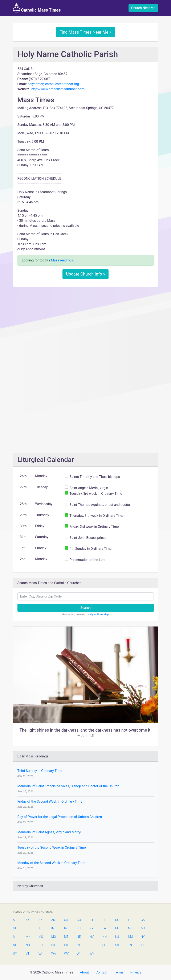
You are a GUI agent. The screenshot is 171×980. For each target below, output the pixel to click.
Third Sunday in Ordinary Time (40, 771)
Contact (101, 972)
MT (66, 937)
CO (79, 920)
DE (104, 920)
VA (40, 954)
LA (104, 928)
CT (91, 920)
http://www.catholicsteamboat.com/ (58, 89)
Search (85, 608)
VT (27, 954)
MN (28, 937)
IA (66, 928)
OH (41, 945)
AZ (40, 920)
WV (66, 954)
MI (15, 937)
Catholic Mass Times (37, 8)
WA (53, 954)
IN (53, 928)
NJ (117, 937)
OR (66, 945)
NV (92, 937)
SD (117, 945)
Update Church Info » (86, 274)
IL (40, 928)
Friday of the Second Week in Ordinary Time (50, 801)
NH (105, 937)
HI (15, 928)
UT (15, 954)
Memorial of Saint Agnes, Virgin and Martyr (50, 832)
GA (143, 920)
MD (130, 928)
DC (117, 920)
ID (27, 928)
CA (66, 920)
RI (91, 945)
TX (142, 945)
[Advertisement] (86, 321)
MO (53, 937)
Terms (119, 972)
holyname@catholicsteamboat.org (53, 84)
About (84, 972)
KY (91, 928)
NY (143, 937)
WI (79, 954)
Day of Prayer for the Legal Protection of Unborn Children (60, 817)
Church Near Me (143, 8)
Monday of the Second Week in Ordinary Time (51, 863)
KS (79, 928)
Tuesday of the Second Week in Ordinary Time (52, 847)
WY (92, 954)
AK (28, 920)
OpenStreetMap (100, 614)
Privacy (136, 972)
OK (53, 945)
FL (130, 920)
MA (143, 928)
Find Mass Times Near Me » (85, 32)
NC (15, 945)
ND (28, 945)
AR (53, 920)
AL (15, 920)
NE (79, 937)
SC (104, 945)
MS (41, 937)
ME (117, 928)
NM (130, 937)
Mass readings (62, 260)
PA (79, 945)
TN (130, 945)
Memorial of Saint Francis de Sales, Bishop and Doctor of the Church (68, 786)
